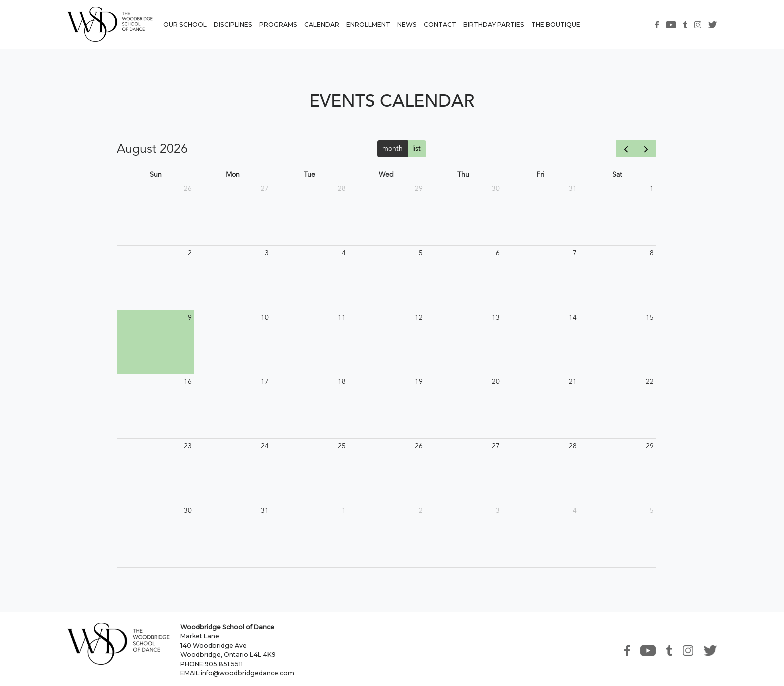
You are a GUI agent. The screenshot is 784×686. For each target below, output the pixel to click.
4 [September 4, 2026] (575, 510)
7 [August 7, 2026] (575, 253)
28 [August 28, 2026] (573, 446)
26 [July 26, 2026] (188, 188)
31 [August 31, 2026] (265, 510)
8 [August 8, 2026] (652, 253)
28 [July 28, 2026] (342, 188)
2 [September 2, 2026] (421, 510)
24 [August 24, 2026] (265, 446)
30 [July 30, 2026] (496, 188)
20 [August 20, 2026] (496, 381)
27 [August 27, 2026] (496, 446)
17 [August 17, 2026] (265, 381)
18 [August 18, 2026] (342, 381)
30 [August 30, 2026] (188, 510)
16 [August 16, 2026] (188, 381)
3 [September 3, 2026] (498, 510)
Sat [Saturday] (617, 174)
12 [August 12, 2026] (419, 317)
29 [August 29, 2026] (650, 446)
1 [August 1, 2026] (652, 188)
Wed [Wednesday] (386, 174)
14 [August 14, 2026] (573, 317)
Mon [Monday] (233, 174)
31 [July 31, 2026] (573, 188)
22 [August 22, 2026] (650, 381)
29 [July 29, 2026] (419, 188)
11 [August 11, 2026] (342, 317)
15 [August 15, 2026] (650, 317)
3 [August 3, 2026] (267, 253)
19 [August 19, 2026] (419, 381)
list (417, 148)
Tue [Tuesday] (310, 174)
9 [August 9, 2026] (190, 317)
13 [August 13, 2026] (496, 317)
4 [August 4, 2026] (344, 253)
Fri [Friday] (540, 174)
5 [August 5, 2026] (421, 253)
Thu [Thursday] (463, 174)
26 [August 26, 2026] (419, 446)
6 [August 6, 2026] (498, 253)
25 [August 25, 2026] (342, 446)
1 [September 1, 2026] (344, 510)
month (393, 148)
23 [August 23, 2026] (188, 446)
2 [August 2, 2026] (190, 253)
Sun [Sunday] (156, 174)
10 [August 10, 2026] (265, 317)
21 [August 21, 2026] (573, 381)
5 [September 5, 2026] (652, 510)
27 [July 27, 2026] (265, 188)
